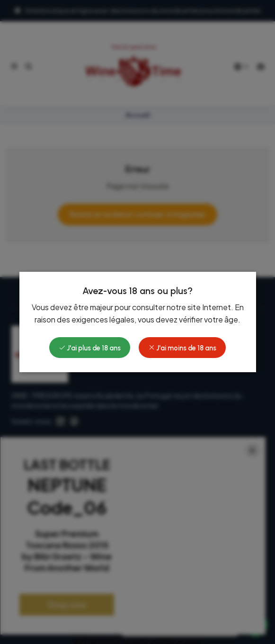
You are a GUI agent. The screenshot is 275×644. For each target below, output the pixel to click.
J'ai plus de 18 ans (90, 348)
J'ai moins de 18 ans (182, 348)
